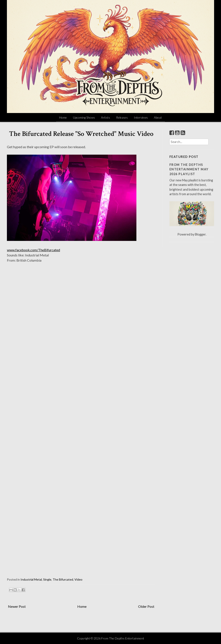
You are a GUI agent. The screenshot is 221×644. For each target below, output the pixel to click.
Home (63, 117)
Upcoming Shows (84, 117)
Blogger (200, 234)
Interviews (141, 117)
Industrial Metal (31, 579)
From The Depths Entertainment (123, 638)
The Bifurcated (63, 579)
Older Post (146, 606)
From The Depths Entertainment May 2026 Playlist (189, 169)
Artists (106, 117)
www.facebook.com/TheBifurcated (33, 250)
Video (78, 579)
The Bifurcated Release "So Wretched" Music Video (81, 134)
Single (47, 579)
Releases (122, 117)
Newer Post (17, 606)
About (158, 117)
